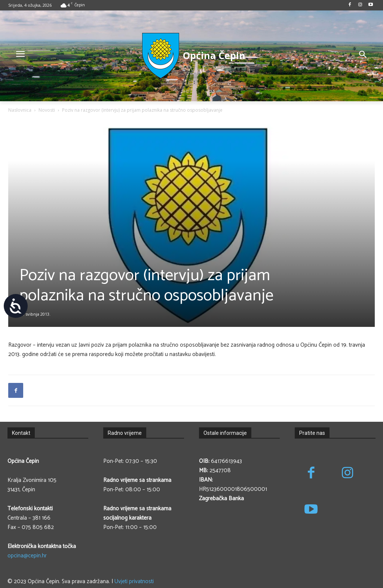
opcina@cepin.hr (27, 556)
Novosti (47, 110)
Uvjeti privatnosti (134, 581)
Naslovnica (20, 110)
